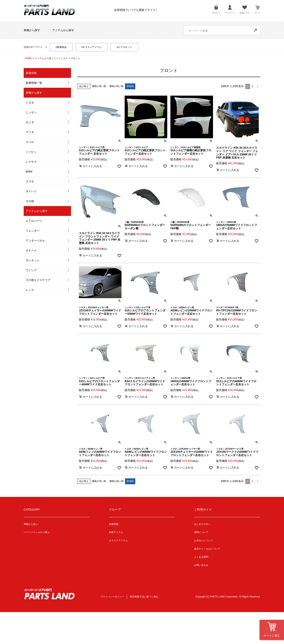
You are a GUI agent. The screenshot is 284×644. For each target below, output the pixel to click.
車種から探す (32, 30)
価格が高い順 (116, 86)
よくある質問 (201, 557)
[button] (258, 86)
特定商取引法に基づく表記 (144, 597)
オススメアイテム (118, 540)
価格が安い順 (99, 86)
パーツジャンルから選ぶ (37, 532)
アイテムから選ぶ (44, 58)
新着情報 (114, 524)
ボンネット (33, 260)
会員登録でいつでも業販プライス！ (136, 10)
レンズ (30, 290)
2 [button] (252, 86)
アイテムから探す (63, 30)
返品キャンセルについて (207, 549)
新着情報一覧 (34, 83)
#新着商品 (61, 47)
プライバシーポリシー (112, 597)
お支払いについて (204, 540)
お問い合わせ (201, 565)
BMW (29, 172)
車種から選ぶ (31, 524)
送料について (201, 532)
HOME (28, 58)
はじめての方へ (202, 524)
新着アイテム (116, 532)
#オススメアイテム (92, 47)
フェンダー (62, 58)
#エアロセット (124, 47)
